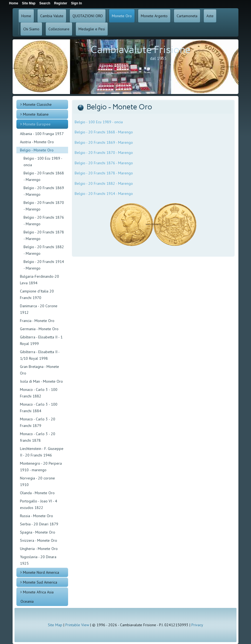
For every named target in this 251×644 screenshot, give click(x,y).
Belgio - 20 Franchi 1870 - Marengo (44, 206)
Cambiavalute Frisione (141, 50)
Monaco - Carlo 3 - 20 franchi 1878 (38, 437)
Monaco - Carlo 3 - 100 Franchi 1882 (39, 393)
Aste (210, 16)
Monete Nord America (41, 572)
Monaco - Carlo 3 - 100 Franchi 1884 (39, 408)
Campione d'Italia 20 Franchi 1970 (37, 294)
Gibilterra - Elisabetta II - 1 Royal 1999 (41, 340)
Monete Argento (154, 16)
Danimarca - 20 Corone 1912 (39, 309)
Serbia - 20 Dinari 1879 (39, 524)
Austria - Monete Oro (37, 142)
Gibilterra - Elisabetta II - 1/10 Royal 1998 (40, 355)
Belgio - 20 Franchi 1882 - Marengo (44, 250)
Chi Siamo (31, 29)
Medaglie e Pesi (92, 29)
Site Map (55, 625)
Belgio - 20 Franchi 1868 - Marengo (44, 176)
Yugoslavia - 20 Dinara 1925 (38, 560)
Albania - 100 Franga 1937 (42, 134)
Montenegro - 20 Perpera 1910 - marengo (41, 467)
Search (45, 3)
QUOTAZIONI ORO (88, 16)
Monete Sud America (40, 582)
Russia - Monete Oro (37, 516)
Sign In (77, 3)
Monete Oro (122, 16)
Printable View (77, 625)
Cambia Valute (52, 16)
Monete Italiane (36, 114)
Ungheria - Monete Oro (39, 549)
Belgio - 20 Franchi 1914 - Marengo (44, 265)
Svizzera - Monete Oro (39, 540)
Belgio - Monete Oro (37, 150)
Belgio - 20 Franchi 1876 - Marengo (44, 221)
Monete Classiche (37, 104)
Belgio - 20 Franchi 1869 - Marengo (44, 191)
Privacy (197, 625)
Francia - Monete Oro (37, 321)
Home (26, 16)
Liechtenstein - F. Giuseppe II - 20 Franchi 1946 (42, 452)
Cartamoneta (187, 16)
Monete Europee (37, 124)
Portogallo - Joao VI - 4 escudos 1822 (39, 504)
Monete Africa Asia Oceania (37, 597)
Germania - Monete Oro (39, 329)
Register (61, 3)
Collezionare (59, 29)
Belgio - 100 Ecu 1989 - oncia (43, 162)
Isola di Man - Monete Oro (41, 381)
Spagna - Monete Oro (38, 532)
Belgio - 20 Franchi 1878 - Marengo (44, 235)
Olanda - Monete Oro (37, 493)
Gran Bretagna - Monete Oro (40, 370)
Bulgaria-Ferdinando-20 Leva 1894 (40, 280)
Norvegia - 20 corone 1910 (37, 481)
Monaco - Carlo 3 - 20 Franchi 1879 (38, 422)
